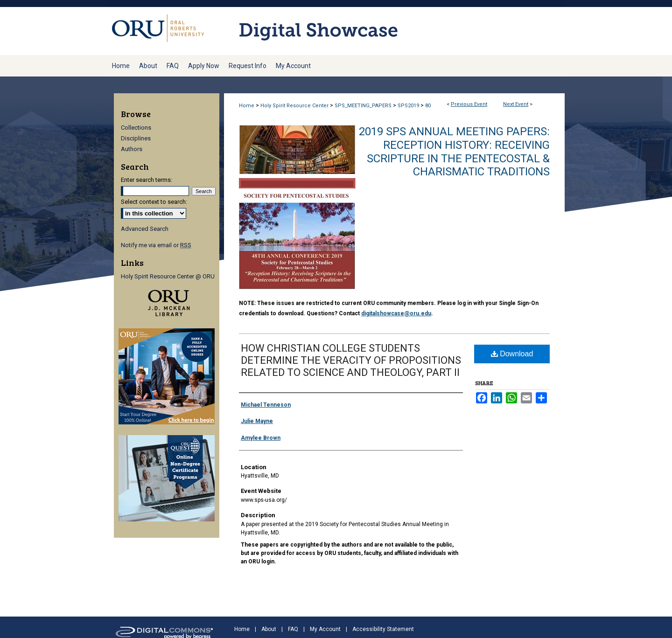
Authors (132, 149)
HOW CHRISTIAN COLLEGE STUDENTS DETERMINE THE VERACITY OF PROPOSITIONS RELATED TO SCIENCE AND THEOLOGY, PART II (351, 360)
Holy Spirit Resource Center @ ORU (168, 276)
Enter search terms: (147, 180)
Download (512, 354)
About (269, 629)
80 (428, 106)
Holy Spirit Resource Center (295, 106)
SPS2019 (409, 106)
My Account (325, 629)
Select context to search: (154, 202)
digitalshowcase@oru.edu (396, 313)
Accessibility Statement (383, 629)
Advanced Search (145, 229)
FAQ (293, 629)
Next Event (516, 104)
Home (247, 106)
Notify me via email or (156, 245)
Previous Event (469, 104)
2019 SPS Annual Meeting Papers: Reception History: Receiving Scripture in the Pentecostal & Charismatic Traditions (454, 152)
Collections (136, 128)
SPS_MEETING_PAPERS (364, 106)
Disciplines (136, 138)
